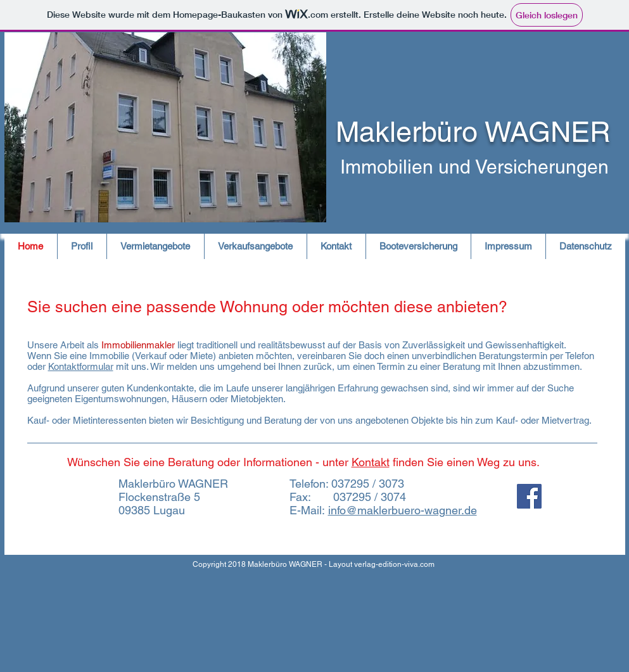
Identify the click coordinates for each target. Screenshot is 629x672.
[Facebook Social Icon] (529, 496)
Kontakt (371, 462)
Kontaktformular (81, 366)
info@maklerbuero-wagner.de (403, 510)
